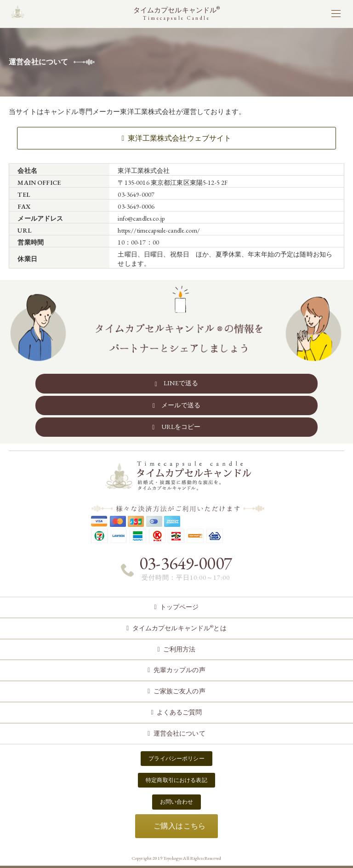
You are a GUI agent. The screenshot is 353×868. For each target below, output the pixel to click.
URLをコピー (181, 427)
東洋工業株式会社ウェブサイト (180, 138)
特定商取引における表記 (176, 780)
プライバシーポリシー (176, 759)
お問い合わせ (177, 802)
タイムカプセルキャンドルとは (179, 628)
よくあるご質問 (179, 712)
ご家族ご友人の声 (179, 691)
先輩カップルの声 (179, 670)
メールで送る (181, 405)
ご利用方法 (179, 649)
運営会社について (179, 733)
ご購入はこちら (179, 826)
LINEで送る (181, 383)
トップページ (179, 607)
